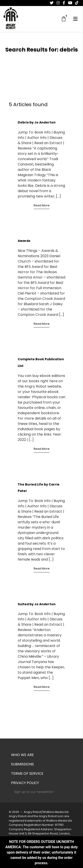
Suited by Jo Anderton (37, 604)
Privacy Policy (25, 783)
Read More (42, 206)
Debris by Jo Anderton (37, 123)
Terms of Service (27, 774)
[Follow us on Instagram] (58, 3)
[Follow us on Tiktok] (77, 3)
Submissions (22, 764)
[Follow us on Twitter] (52, 3)
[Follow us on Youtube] (70, 3)
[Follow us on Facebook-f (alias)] (64, 3)
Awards (24, 241)
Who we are (22, 755)
